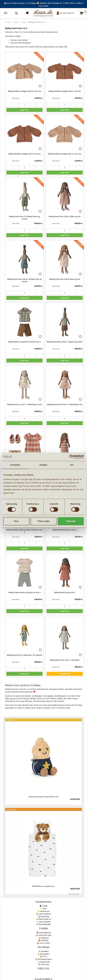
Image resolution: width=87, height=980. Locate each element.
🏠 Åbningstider (43, 954)
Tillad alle (71, 521)
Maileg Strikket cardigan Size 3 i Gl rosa (25, 154)
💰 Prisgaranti (44, 938)
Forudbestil (65, 674)
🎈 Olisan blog (44, 964)
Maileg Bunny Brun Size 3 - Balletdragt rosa (65, 405)
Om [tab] (72, 465)
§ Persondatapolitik (43, 924)
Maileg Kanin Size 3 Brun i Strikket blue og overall (25, 280)
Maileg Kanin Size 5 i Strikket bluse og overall (24, 218)
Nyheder (11, 720)
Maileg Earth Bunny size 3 (65, 592)
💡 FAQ (43, 909)
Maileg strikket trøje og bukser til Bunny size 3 (24, 531)
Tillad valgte (43, 521)
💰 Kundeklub (43, 951)
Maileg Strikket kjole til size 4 (65, 530)
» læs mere (15, 98)
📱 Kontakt (43, 906)
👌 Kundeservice (44, 911)
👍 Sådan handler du (43, 919)
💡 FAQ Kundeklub (43, 922)
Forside (8, 22)
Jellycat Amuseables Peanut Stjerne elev (43, 797)
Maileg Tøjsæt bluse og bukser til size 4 (24, 592)
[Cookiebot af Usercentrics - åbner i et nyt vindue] (71, 457)
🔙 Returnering (43, 916)
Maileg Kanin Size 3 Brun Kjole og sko (65, 279)
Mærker (16, 22)
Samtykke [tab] (15, 465)
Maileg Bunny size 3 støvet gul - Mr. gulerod (24, 655)
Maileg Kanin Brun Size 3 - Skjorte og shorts (65, 342)
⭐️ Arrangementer (43, 962)
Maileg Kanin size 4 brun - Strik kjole (65, 660)
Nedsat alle (12, 809)
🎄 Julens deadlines (43, 914)
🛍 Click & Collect (43, 943)
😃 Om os (44, 957)
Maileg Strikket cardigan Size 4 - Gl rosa (65, 91)
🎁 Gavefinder (43, 940)
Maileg (23, 22)
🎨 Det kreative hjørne (43, 959)
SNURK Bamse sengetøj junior (43, 886)
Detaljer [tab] (44, 465)
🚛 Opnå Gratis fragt (43, 935)
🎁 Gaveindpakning (43, 933)
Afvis (16, 521)
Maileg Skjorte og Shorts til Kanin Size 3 (25, 342)
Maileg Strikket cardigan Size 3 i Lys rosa (65, 154)
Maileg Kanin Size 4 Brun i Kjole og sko (65, 217)
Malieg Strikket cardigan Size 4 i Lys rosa (24, 91)
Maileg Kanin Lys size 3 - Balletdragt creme (24, 405)
